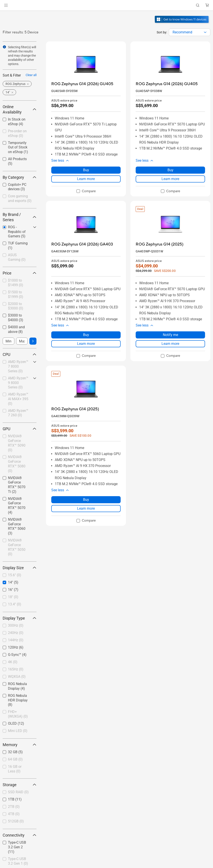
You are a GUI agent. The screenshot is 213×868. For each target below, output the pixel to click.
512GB (16, 821)
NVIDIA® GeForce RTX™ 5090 (17, 443)
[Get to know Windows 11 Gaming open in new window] (182, 23)
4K (13, 662)
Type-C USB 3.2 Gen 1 (18, 861)
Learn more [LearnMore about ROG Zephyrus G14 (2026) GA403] (86, 344)
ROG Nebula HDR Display (18, 700)
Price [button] (20, 273)
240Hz (16, 633)
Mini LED (18, 731)
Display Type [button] (20, 618)
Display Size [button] (20, 568)
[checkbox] (20, 199)
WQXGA (17, 677)
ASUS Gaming (17, 257)
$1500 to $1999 (16, 294)
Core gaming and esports (20, 198)
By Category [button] (20, 177)
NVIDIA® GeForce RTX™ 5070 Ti (17, 485)
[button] (6, 5)
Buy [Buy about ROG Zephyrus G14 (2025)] (86, 500)
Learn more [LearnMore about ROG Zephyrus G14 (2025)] (170, 344)
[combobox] (190, 32)
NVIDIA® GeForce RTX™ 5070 (17, 506)
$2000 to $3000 (16, 306)
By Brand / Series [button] (20, 217)
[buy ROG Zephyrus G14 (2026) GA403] (82, 244)
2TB (14, 807)
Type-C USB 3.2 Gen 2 (17, 847)
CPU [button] (20, 354)
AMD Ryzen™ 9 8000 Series (18, 383)
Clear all (31, 75)
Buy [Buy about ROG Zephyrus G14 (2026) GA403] (86, 335)
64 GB (15, 759)
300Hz (16, 625)
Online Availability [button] (20, 109)
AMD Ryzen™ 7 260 (18, 413)
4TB (14, 814)
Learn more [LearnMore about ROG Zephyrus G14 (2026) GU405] (86, 179)
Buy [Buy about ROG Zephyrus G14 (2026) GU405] (86, 170)
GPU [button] (20, 429)
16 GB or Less (15, 769)
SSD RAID (18, 792)
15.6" (15, 575)
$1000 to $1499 (16, 283)
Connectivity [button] (20, 835)
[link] (107, 5)
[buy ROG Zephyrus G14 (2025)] (160, 244)
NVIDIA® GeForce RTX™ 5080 (17, 464)
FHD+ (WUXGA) (18, 714)
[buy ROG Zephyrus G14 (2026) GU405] (82, 84)
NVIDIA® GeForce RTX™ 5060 (17, 526)
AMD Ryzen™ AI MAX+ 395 (18, 399)
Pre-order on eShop (17, 133)
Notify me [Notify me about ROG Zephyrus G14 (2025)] (170, 335)
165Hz (16, 669)
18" (13, 597)
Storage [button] (20, 785)
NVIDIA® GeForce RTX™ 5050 (17, 547)
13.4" (15, 604)
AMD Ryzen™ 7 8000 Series (18, 366)
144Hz (16, 640)
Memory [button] (20, 745)
